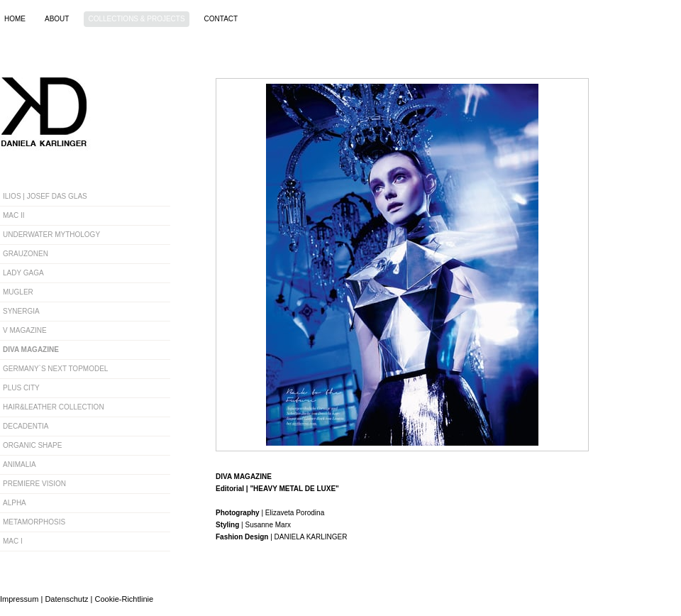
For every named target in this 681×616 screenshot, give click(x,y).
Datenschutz (66, 599)
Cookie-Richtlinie (124, 599)
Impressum (19, 599)
